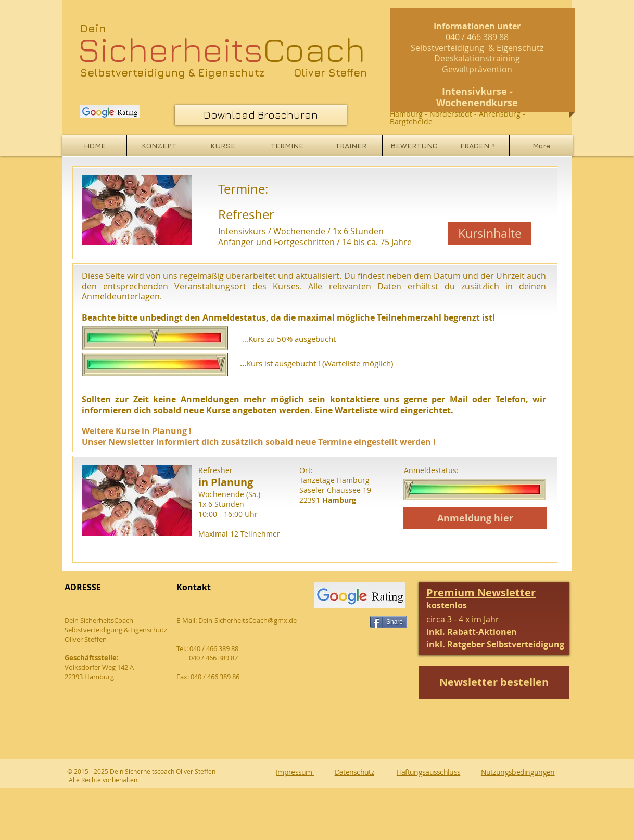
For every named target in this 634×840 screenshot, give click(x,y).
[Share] (389, 622)
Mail (459, 399)
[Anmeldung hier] (475, 518)
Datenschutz (354, 772)
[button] (495, 619)
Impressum (295, 772)
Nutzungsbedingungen (518, 772)
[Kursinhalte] (490, 233)
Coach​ (221, 49)
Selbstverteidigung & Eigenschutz (172, 73)
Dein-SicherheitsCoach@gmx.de (248, 620)
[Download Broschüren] (261, 115)
